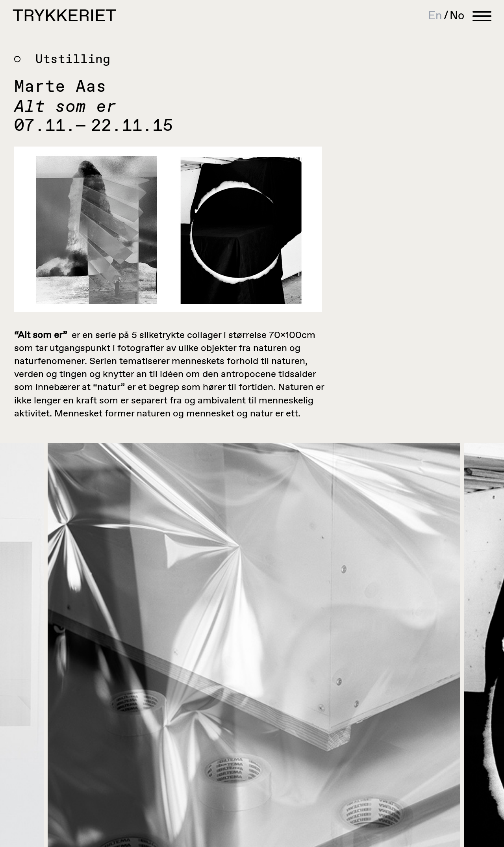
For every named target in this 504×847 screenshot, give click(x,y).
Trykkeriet (64, 17)
